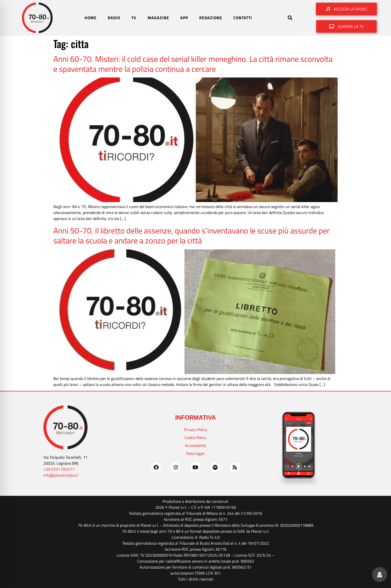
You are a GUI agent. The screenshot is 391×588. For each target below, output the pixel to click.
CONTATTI (243, 18)
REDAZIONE (211, 18)
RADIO (114, 18)
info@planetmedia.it (61, 475)
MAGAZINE (158, 18)
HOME (91, 18)
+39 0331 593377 (59, 469)
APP (184, 18)
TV (134, 18)
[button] (290, 18)
